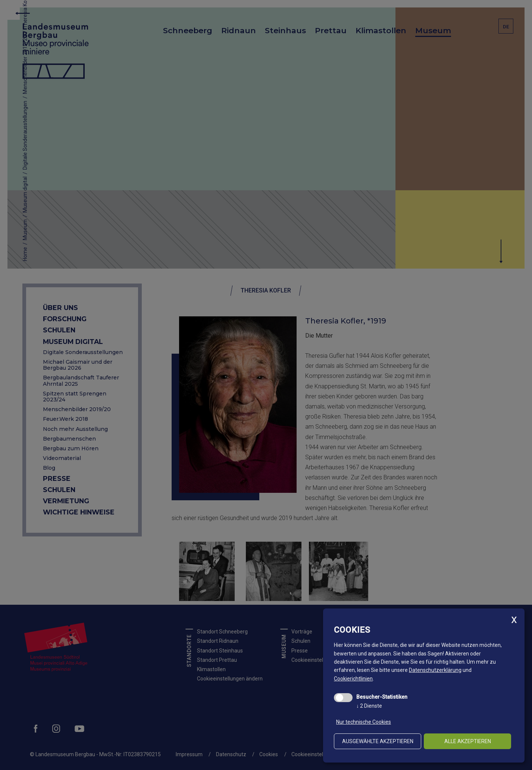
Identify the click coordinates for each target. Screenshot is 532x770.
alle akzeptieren (468, 741)
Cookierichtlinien (353, 679)
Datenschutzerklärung (435, 670)
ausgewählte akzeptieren (378, 741)
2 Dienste (369, 706)
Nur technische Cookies (364, 722)
